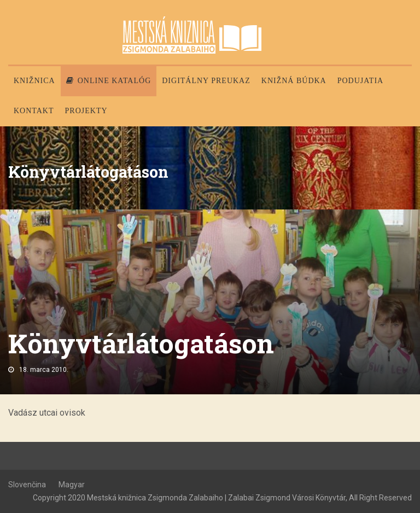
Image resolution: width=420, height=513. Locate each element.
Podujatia (360, 81)
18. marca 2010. (44, 370)
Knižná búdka (294, 81)
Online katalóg (109, 81)
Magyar (72, 485)
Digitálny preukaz (206, 81)
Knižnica (34, 81)
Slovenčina (27, 485)
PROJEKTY (86, 111)
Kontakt (34, 111)
